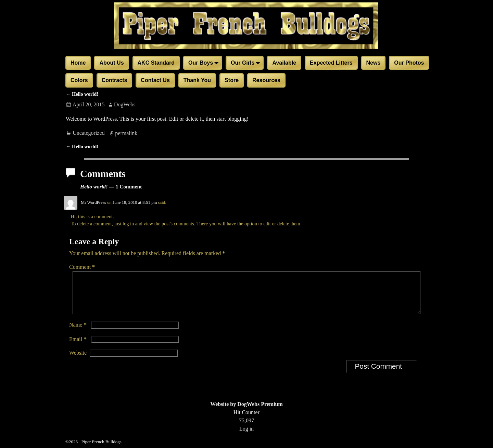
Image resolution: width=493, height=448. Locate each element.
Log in (246, 429)
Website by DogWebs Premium (246, 404)
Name (79, 333)
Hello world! (82, 94)
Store (232, 80)
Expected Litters (331, 63)
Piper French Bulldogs (102, 442)
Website (78, 361)
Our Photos (409, 63)
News (374, 63)
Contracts (115, 80)
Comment (83, 267)
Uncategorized (89, 133)
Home (78, 63)
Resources (266, 80)
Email (79, 347)
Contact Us (155, 80)
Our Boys (205, 63)
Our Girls (247, 63)
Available (284, 63)
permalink (126, 133)
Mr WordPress (93, 202)
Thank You (197, 80)
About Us (111, 63)
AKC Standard (156, 63)
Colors (79, 80)
